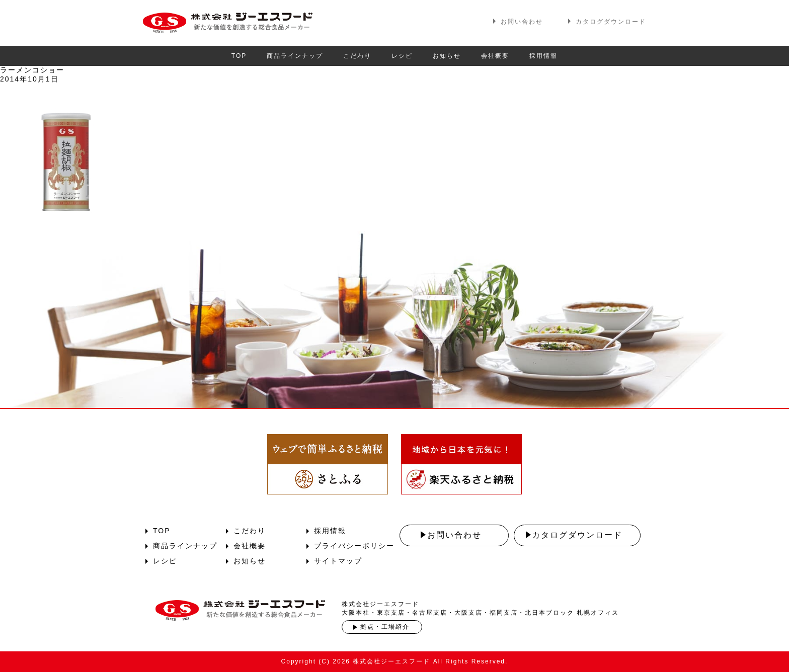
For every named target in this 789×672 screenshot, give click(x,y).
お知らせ (447, 56)
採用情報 (543, 56)
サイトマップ (338, 561)
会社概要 (495, 56)
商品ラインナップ (295, 56)
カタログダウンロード (611, 22)
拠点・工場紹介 (385, 627)
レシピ (402, 56)
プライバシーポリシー (354, 546)
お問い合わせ (522, 22)
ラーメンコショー (32, 70)
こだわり (357, 56)
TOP (239, 56)
